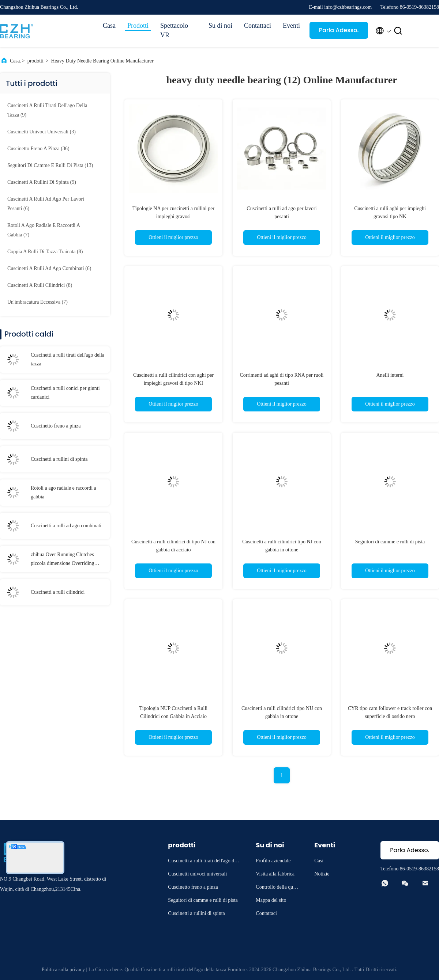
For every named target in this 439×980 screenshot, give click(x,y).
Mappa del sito (271, 900)
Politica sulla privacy (63, 970)
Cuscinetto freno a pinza (56, 426)
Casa (109, 26)
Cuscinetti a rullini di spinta (59, 459)
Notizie (322, 874)
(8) (45, 252)
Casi (319, 861)
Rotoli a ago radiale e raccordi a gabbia (63, 492)
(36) (38, 149)
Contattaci (258, 26)
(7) (44, 230)
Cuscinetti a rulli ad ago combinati (66, 526)
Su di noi (220, 26)
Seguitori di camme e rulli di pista (390, 542)
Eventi (291, 26)
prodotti (35, 61)
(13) (50, 165)
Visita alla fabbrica (275, 874)
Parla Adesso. (339, 30)
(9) (47, 110)
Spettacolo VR (174, 30)
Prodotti (138, 26)
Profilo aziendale (273, 861)
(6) (46, 204)
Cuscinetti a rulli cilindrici (58, 592)
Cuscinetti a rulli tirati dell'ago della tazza (67, 359)
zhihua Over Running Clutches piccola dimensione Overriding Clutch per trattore (62, 560)
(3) (42, 132)
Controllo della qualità (278, 888)
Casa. (16, 61)
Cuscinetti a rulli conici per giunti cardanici (65, 393)
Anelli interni (390, 375)
